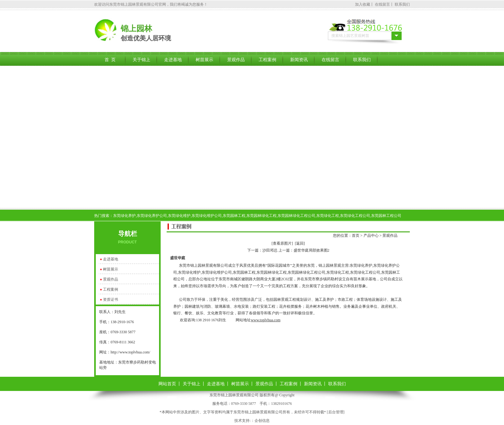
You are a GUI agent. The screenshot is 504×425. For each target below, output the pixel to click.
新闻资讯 (299, 60)
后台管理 (336, 412)
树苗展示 (204, 60)
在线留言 (382, 4)
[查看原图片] (282, 243)
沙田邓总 (270, 250)
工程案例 (267, 60)
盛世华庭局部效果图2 (312, 250)
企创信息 (262, 421)
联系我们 (402, 4)
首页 (356, 236)
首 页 (110, 60)
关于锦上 (141, 60)
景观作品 (236, 60)
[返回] (300, 243)
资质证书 (111, 300)
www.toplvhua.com (266, 320)
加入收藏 (363, 4)
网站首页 (167, 384)
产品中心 (371, 236)
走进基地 (173, 60)
